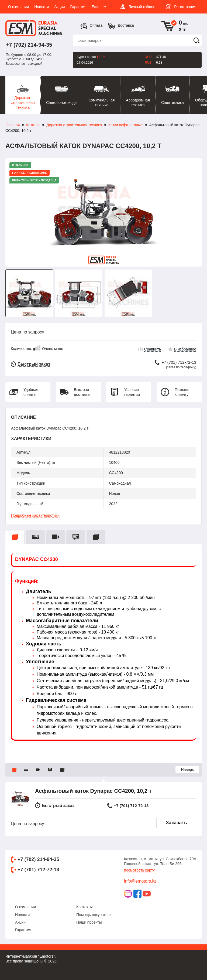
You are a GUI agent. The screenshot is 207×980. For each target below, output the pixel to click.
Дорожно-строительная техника (74, 125)
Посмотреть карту (139, 870)
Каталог (33, 125)
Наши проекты (89, 922)
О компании (25, 907)
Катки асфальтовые (126, 125)
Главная (13, 125)
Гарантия (23, 930)
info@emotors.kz (140, 881)
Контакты (84, 907)
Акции (20, 922)
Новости (22, 915)
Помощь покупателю (94, 915)
